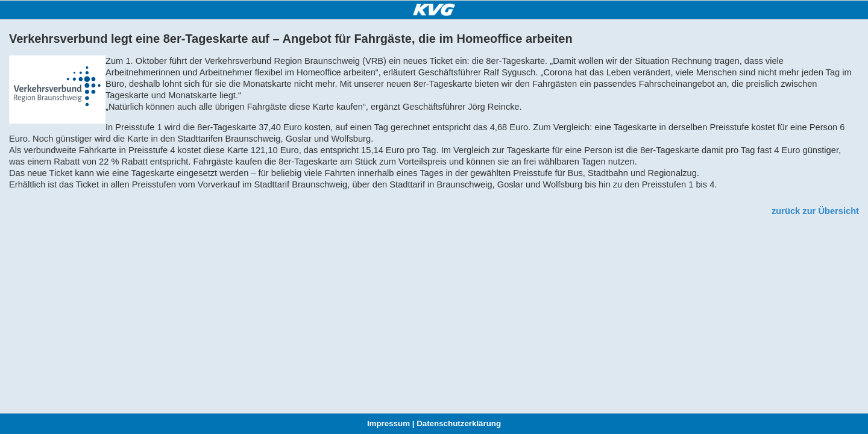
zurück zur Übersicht (815, 211)
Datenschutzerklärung (459, 423)
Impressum (388, 423)
